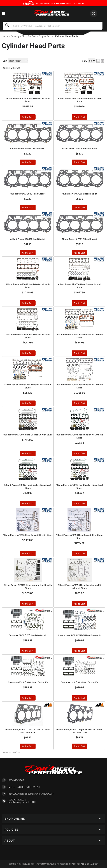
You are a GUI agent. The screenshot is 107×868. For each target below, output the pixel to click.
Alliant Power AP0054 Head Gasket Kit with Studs (79, 286)
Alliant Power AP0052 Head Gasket (79, 239)
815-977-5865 (16, 780)
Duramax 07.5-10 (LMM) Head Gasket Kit (28, 682)
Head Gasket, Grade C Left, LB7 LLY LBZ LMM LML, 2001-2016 (28, 731)
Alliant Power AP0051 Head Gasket (28, 239)
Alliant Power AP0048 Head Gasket (79, 148)
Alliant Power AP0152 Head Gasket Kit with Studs (28, 535)
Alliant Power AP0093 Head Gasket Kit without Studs (28, 486)
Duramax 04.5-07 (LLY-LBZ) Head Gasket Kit (79, 635)
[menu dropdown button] (4, 14)
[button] (53, 26)
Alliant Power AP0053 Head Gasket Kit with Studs (28, 286)
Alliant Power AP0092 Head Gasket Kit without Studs (79, 436)
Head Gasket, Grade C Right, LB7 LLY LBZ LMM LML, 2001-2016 (79, 731)
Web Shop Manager (89, 864)
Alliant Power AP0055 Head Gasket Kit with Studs (28, 336)
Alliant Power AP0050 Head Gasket (79, 194)
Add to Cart (28, 117)
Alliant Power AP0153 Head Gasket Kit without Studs (79, 536)
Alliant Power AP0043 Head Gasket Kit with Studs (28, 100)
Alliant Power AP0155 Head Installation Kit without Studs (79, 586)
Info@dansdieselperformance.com (31, 794)
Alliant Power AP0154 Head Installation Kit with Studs (28, 586)
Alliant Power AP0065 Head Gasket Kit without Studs (79, 386)
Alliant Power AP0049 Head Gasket (28, 194)
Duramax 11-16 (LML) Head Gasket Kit (79, 682)
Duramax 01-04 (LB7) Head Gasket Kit (28, 635)
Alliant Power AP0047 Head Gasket (28, 148)
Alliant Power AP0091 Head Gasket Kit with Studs (28, 435)
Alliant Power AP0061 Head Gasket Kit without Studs (28, 386)
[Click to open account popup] (94, 14)
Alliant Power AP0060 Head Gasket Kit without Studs (79, 336)
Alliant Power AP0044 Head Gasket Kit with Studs (79, 100)
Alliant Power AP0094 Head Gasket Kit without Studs (79, 486)
